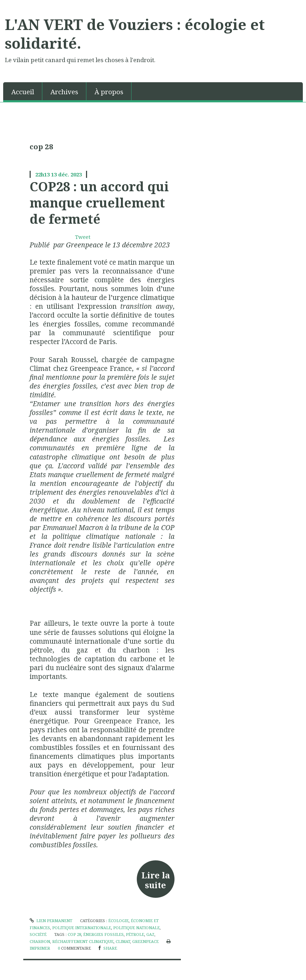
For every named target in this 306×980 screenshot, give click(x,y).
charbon (40, 941)
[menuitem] (23, 91)
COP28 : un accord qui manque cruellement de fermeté (99, 203)
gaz (150, 934)
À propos (109, 92)
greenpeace (145, 941)
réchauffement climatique (83, 941)
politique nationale (136, 928)
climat (123, 941)
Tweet (83, 237)
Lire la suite (156, 880)
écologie (118, 921)
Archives (64, 92)
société (38, 934)
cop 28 (74, 934)
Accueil (23, 92)
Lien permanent (51, 921)
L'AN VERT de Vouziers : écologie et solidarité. (135, 34)
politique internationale (82, 928)
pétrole (135, 934)
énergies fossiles (103, 934)
